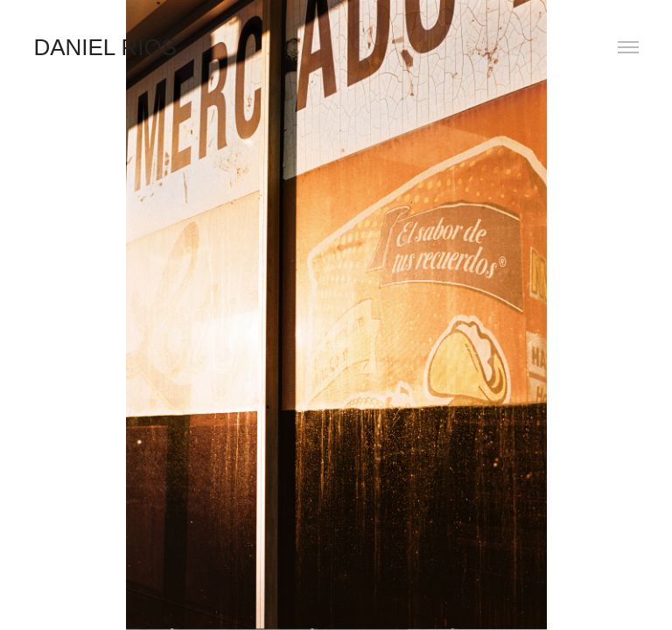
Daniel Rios (105, 47)
